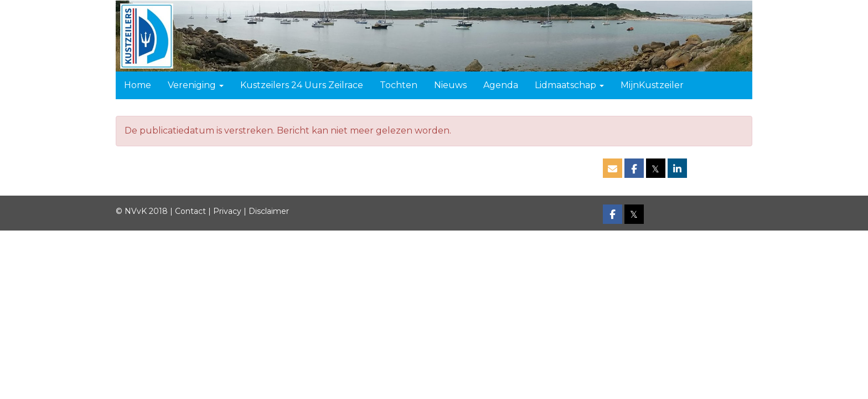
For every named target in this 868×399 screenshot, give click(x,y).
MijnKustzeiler (652, 85)
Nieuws (450, 85)
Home (138, 85)
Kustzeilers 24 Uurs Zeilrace (302, 85)
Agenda (501, 85)
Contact (190, 211)
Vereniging (196, 85)
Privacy (227, 211)
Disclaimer (269, 211)
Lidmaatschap (569, 85)
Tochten (399, 85)
